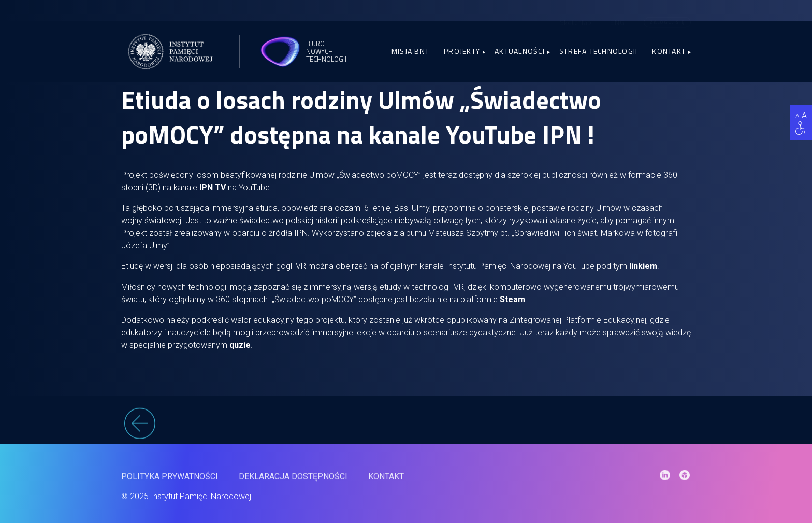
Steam (512, 299)
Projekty (462, 51)
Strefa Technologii (599, 51)
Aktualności (520, 51)
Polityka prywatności (170, 482)
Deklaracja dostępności (293, 482)
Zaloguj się (667, 14)
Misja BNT (410, 51)
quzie (240, 345)
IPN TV (213, 187)
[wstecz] (406, 429)
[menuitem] (618, 14)
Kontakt (669, 51)
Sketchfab (576, 14)
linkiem (643, 266)
